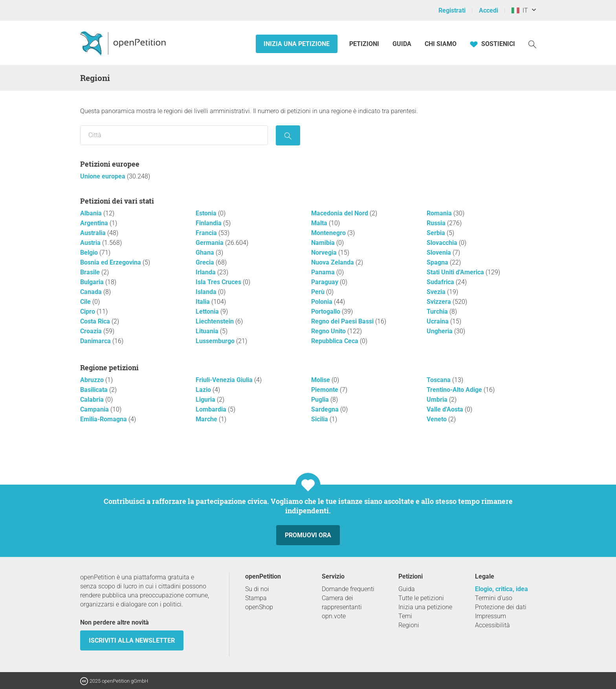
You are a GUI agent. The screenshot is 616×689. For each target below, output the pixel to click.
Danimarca (96, 341)
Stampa (256, 598)
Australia (94, 233)
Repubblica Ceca (335, 341)
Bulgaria (93, 282)
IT (520, 10)
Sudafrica (441, 282)
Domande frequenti (348, 589)
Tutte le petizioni (421, 598)
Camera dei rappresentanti (342, 603)
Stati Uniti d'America (456, 272)
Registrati (452, 10)
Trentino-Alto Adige (455, 390)
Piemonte (325, 390)
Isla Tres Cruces (219, 282)
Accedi (489, 10)
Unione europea (104, 176)
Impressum (490, 616)
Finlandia (209, 223)
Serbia (437, 233)
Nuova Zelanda (333, 262)
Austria (91, 243)
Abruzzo (93, 380)
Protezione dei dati (501, 607)
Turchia (438, 311)
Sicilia (320, 419)
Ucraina (438, 321)
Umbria (438, 400)
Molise (321, 380)
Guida (402, 44)
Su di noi (257, 589)
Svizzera (440, 302)
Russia (437, 223)
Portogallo (326, 311)
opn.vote (334, 616)
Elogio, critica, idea (501, 589)
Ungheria (440, 331)
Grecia (206, 262)
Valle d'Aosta (446, 409)
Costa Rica (96, 321)
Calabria (93, 400)
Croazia (92, 331)
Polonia (323, 302)
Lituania (208, 331)
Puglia (321, 400)
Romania (440, 213)
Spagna (438, 262)
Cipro (88, 311)
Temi (405, 616)
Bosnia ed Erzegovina (111, 262)
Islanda (207, 292)
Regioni (409, 625)
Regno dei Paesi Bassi (343, 321)
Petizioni (365, 44)
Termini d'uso (494, 598)
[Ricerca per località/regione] (174, 135)
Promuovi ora (308, 535)
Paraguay (325, 282)
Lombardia (212, 409)
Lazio (204, 390)
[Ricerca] (532, 44)
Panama (324, 272)
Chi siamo (441, 44)
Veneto (437, 419)
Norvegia (325, 253)
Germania (210, 243)
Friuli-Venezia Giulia (225, 380)
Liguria (206, 400)
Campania (95, 409)
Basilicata (95, 390)
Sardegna (326, 409)
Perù (319, 292)
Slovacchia (443, 243)
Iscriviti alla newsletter (132, 640)
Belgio (90, 253)
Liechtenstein (215, 321)
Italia (203, 302)
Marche (207, 419)
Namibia (324, 243)
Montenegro (329, 233)
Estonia (207, 213)
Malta (320, 223)
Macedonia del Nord (340, 213)
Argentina (95, 223)
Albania (92, 213)
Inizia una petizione (297, 44)
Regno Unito (329, 331)
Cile (86, 302)
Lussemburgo (216, 341)
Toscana (439, 380)
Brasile (91, 272)
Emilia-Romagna (104, 419)
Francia (207, 233)
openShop (259, 607)
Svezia (437, 292)
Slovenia (440, 253)
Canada (92, 292)
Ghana (206, 253)
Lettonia (208, 311)
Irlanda (206, 272)
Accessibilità (492, 625)
